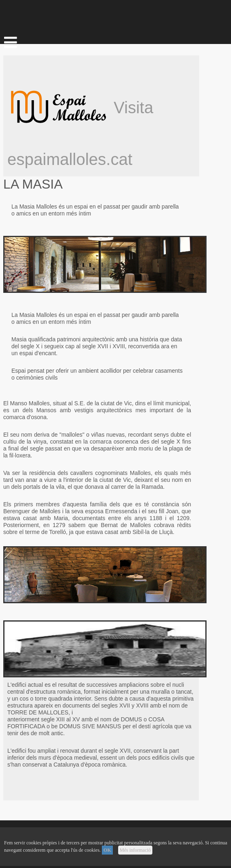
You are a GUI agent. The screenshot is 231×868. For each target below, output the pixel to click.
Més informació (135, 850)
